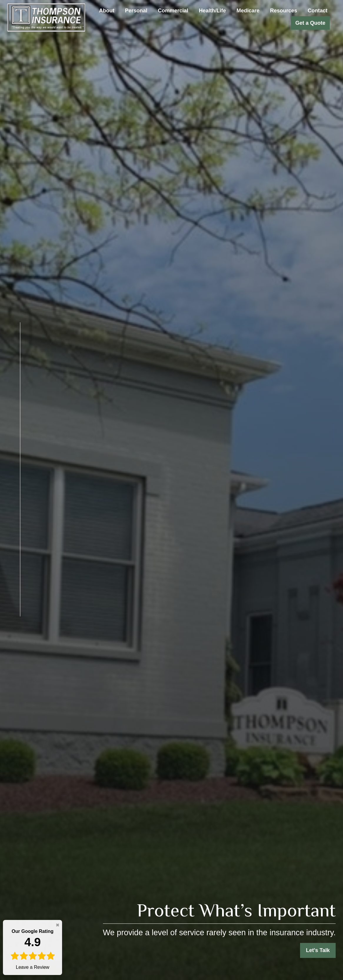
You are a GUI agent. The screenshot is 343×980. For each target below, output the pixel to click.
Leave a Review (33, 949)
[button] (107, 11)
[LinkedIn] (7, 654)
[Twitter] (12, 643)
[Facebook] (19, 632)
